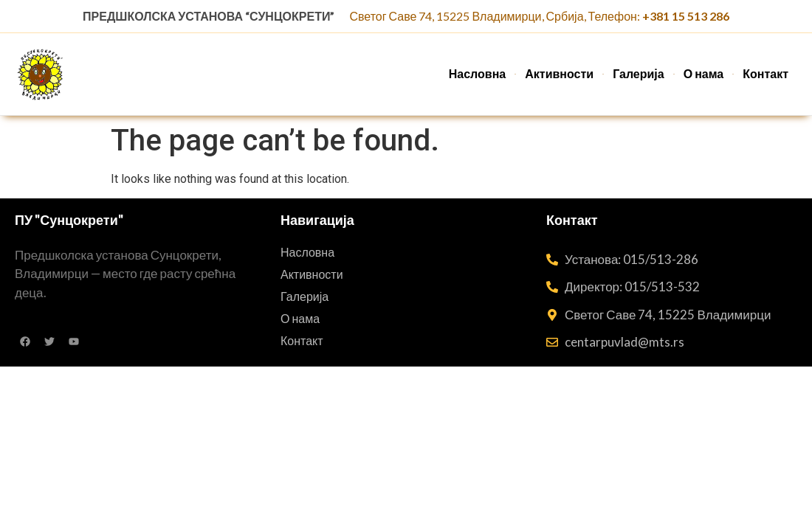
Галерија (639, 73)
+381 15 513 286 (686, 16)
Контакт (765, 73)
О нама (704, 73)
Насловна (477, 73)
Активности (559, 73)
